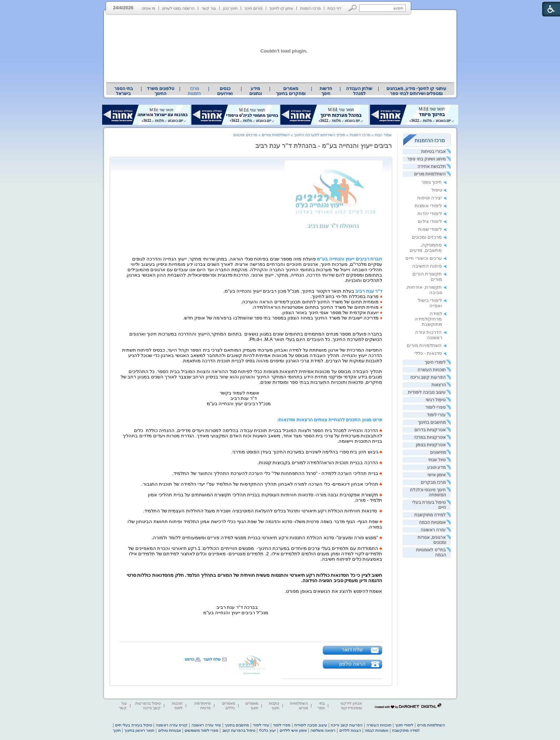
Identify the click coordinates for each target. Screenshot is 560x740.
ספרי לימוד (436, 407)
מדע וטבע (436, 467)
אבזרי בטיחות (433, 152)
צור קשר (209, 8)
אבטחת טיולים (170, 730)
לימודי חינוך (435, 362)
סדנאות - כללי (428, 353)
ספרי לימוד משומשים (201, 730)
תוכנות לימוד (177, 706)
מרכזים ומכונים (427, 237)
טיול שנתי (437, 460)
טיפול (437, 190)
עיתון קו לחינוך (281, 8)
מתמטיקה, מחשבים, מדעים (426, 248)
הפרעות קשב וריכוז (428, 377)
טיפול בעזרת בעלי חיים (133, 725)
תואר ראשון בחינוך (139, 730)
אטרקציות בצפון (431, 445)
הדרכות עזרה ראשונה (429, 335)
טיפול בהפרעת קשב (239, 730)
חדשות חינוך (326, 91)
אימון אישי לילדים (293, 730)
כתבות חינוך (274, 706)
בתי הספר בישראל (124, 91)
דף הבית (334, 8)
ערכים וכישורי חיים (424, 258)
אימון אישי (437, 475)
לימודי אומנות (428, 206)
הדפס (189, 659)
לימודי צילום (430, 221)
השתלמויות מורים (430, 174)
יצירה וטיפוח (430, 198)
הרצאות (439, 385)
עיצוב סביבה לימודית (427, 392)
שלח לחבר (212, 659)
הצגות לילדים (350, 730)
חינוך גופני (432, 182)
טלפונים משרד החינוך (160, 91)
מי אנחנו (148, 8)
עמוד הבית (383, 135)
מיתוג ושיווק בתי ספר (426, 159)
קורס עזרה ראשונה (172, 725)
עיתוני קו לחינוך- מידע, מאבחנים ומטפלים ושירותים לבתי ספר (416, 91)
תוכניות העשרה (432, 370)
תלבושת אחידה (432, 167)
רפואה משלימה (323, 730)
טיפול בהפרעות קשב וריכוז (148, 706)
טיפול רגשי (436, 400)
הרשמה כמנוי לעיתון (178, 8)
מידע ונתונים (256, 91)
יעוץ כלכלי (267, 730)
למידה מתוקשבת (430, 515)
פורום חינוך (253, 8)
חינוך (117, 730)
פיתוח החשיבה (427, 266)
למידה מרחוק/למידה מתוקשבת (428, 319)
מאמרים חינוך (252, 706)
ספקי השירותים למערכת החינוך (319, 135)
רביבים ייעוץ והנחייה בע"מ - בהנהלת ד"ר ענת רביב (324, 146)
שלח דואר (352, 650)
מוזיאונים (438, 452)
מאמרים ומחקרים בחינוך (291, 91)
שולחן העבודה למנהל (359, 91)
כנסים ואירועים (225, 91)
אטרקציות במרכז (430, 437)
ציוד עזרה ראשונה (206, 725)
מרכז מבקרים (433, 482)
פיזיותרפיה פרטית (202, 706)
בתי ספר (321, 706)
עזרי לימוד (436, 415)
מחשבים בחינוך (432, 422)
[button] (353, 8)
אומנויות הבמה (432, 522)
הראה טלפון (352, 664)
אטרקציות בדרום (430, 430)
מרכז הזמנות (310, 8)
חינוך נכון (230, 8)
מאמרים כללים (229, 706)
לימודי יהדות (430, 213)
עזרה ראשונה (433, 530)
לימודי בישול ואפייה (430, 303)
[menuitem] (416, 91)
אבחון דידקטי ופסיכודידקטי (351, 706)
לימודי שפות (430, 229)
